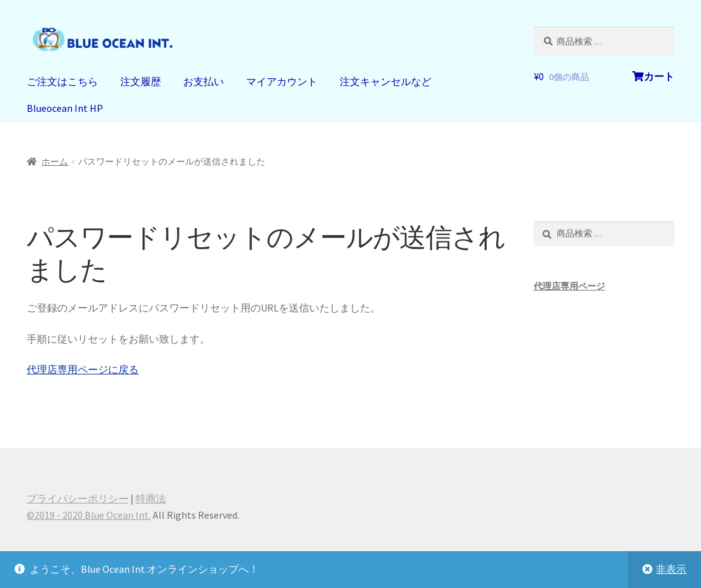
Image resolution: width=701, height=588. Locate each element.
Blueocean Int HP (65, 108)
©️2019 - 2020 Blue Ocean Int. (89, 515)
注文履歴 (141, 81)
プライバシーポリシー (78, 498)
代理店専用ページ (569, 286)
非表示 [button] (671, 569)
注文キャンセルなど (385, 81)
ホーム (55, 161)
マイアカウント (282, 81)
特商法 (151, 498)
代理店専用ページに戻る (83, 369)
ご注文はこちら (62, 81)
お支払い (204, 81)
